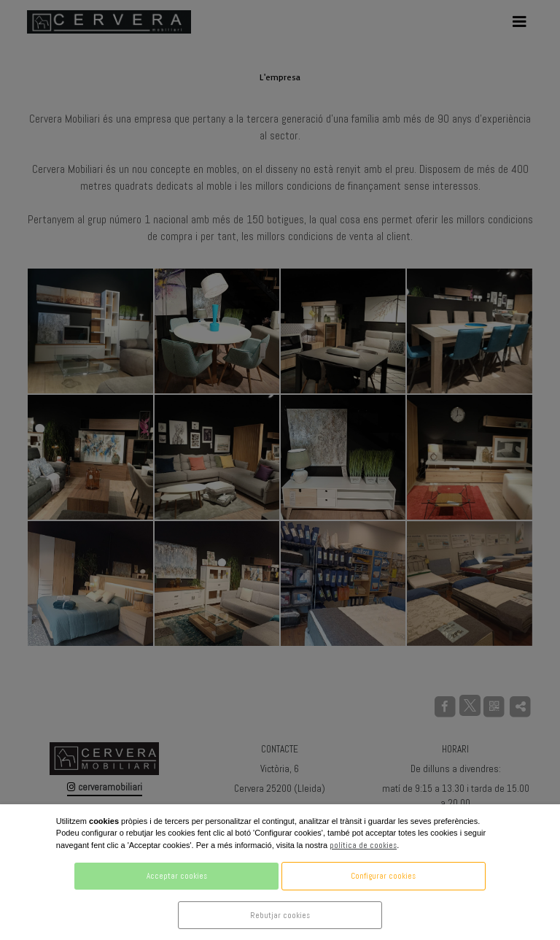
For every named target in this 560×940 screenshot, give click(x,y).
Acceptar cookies (177, 876)
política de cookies (363, 845)
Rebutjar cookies (280, 915)
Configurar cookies (383, 876)
